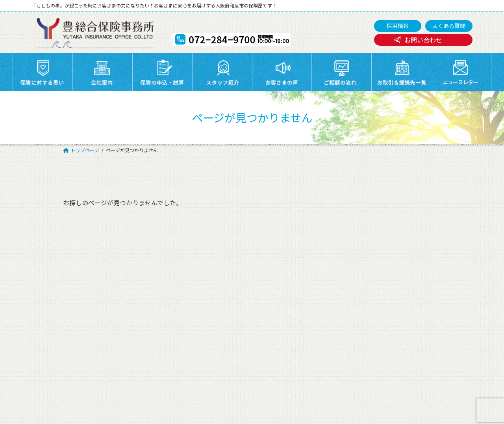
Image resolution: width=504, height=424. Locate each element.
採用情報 (398, 26)
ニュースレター (274, 285)
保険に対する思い (141, 275)
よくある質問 (449, 26)
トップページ (67, 275)
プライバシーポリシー (78, 295)
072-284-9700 (230, 379)
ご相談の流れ (67, 285)
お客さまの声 (408, 275)
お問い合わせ (423, 40)
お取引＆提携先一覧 (212, 285)
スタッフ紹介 (340, 275)
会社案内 (198, 275)
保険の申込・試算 (277, 275)
